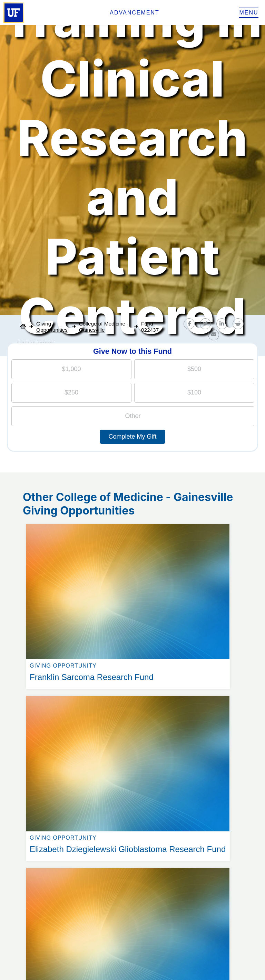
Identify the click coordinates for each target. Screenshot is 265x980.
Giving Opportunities (52, 327)
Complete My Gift (132, 437)
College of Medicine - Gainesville (104, 327)
